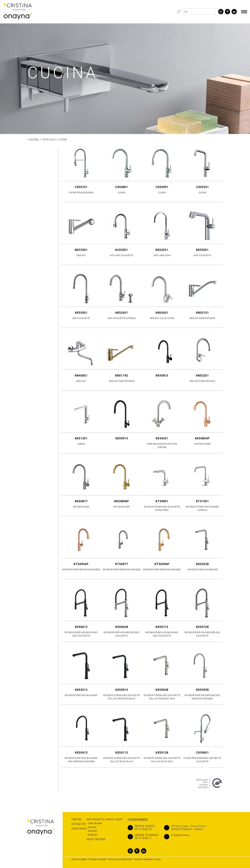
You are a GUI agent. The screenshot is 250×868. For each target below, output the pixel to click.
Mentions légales (79, 859)
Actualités (78, 824)
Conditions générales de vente (147, 859)
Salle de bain (95, 823)
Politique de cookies (98, 859)
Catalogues (79, 829)
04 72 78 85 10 (143, 828)
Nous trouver (96, 839)
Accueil (34, 140)
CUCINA (63, 140)
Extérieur (93, 835)
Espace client (114, 820)
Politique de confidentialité (120, 859)
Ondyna (76, 820)
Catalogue (49, 140)
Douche (92, 831)
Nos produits (95, 820)
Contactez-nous (176, 835)
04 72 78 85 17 (143, 837)
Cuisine (92, 827)
